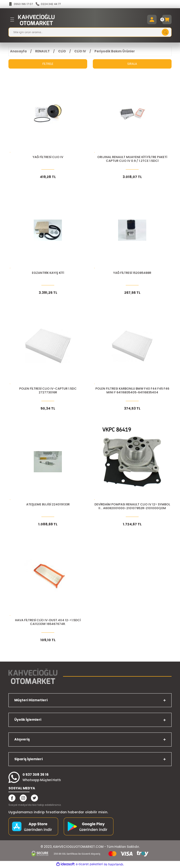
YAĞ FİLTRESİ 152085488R (132, 273)
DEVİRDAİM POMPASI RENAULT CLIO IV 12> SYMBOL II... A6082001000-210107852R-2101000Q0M (132, 507)
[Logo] (36, 20)
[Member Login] (152, 20)
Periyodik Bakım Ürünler (115, 52)
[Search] (90, 32)
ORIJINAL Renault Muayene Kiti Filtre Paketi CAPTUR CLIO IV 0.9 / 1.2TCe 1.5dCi (132, 159)
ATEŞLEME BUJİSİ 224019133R (48, 505)
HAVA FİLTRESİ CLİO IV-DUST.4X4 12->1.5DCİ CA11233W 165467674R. (48, 622)
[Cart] (167, 20)
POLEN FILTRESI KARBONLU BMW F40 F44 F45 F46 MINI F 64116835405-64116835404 (132, 391)
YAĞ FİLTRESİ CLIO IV (48, 157)
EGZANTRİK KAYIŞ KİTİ (48, 273)
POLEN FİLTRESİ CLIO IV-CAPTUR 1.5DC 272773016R (48, 391)
